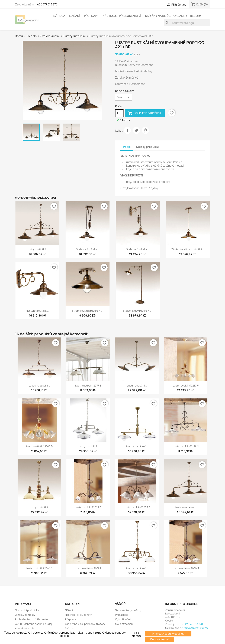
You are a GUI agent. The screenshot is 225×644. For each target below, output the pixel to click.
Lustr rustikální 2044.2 (39, 568)
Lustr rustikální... (137, 386)
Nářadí (75, 16)
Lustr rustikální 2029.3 (88, 507)
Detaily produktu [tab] (147, 147)
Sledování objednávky (128, 610)
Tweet (136, 130)
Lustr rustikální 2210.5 (186, 386)
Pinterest (145, 130)
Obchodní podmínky (27, 610)
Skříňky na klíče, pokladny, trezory (173, 16)
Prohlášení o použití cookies (32, 619)
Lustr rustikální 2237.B (88, 386)
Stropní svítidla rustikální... (88, 311)
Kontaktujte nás (25, 628)
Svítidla (59, 16)
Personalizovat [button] (160, 639)
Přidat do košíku (145, 113)
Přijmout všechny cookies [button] (168, 634)
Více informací (136, 634)
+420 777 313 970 (46, 4)
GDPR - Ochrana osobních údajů (34, 624)
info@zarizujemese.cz (195, 628)
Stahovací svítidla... (87, 249)
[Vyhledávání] (187, 23)
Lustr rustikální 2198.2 (186, 446)
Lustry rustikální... (37, 249)
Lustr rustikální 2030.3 (186, 568)
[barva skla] (124, 97)
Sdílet (127, 130)
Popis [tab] (127, 147)
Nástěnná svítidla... (37, 311)
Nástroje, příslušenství (122, 16)
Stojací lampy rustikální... (138, 311)
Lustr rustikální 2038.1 (88, 568)
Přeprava (91, 16)
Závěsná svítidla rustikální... (188, 249)
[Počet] (119, 113)
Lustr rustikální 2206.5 (39, 446)
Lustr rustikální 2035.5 (137, 507)
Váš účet (122, 604)
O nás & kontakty (25, 615)
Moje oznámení (124, 624)
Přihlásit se (122, 615)
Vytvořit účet (123, 619)
